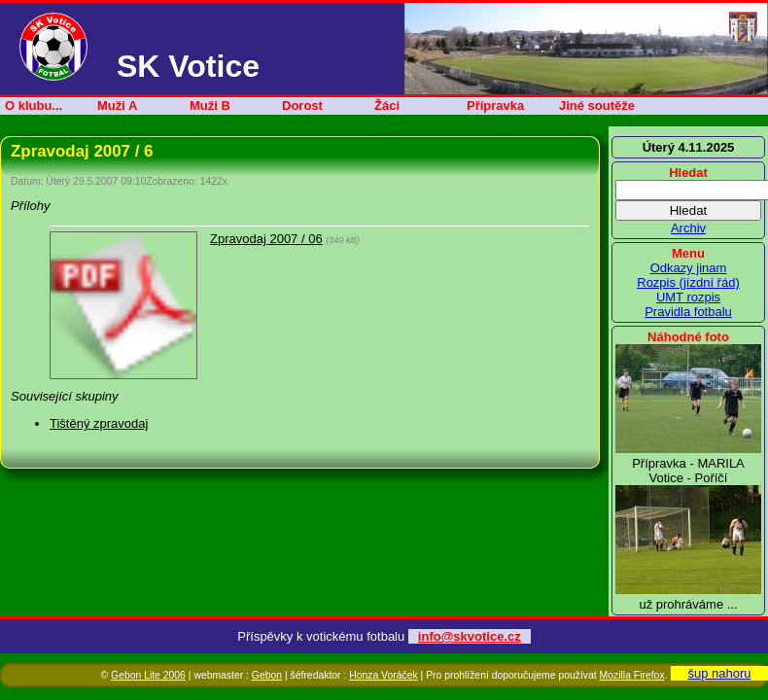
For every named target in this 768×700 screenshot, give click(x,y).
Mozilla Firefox (632, 675)
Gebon (267, 675)
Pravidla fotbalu (688, 312)
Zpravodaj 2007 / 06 (266, 239)
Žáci (387, 105)
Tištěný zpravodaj (99, 423)
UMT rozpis (688, 297)
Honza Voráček (383, 675)
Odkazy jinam (689, 268)
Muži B (210, 105)
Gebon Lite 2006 (148, 675)
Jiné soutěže (597, 105)
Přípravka (495, 105)
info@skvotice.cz (470, 636)
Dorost (302, 105)
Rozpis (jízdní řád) (688, 282)
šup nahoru (719, 673)
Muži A (117, 105)
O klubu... (34, 105)
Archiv (688, 228)
